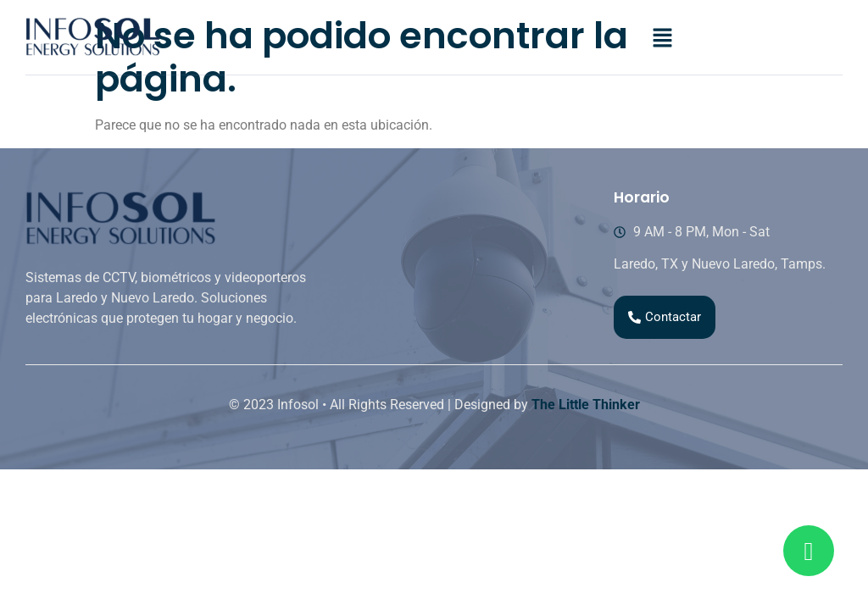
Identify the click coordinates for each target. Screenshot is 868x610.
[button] (662, 39)
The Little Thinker (586, 405)
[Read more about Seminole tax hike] (809, 551)
